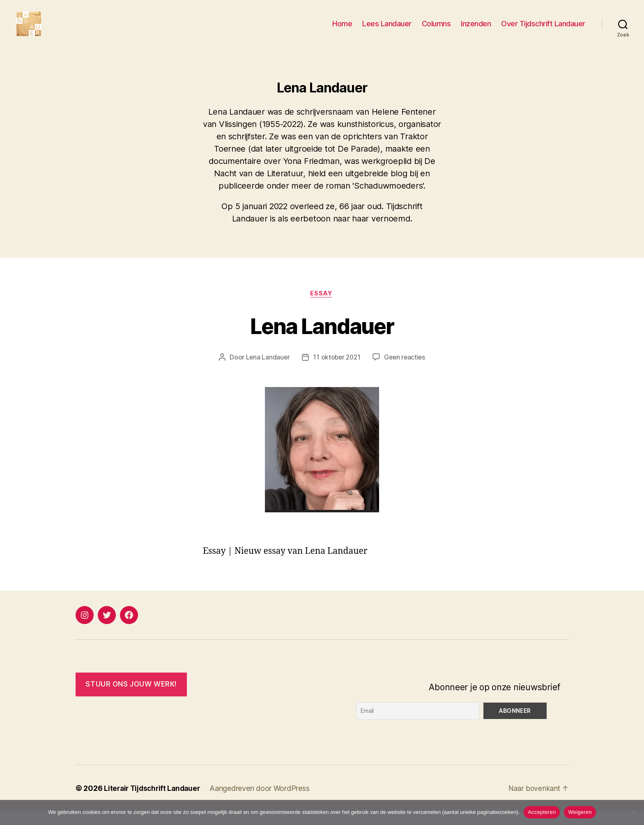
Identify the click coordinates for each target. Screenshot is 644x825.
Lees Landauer (387, 30)
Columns (436, 30)
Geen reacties (406, 371)
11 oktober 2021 (336, 371)
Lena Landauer (322, 338)
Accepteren (542, 812)
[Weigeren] (634, 812)
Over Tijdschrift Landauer (543, 30)
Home (342, 30)
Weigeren (580, 812)
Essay (322, 306)
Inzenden (476, 30)
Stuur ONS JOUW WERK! (131, 698)
